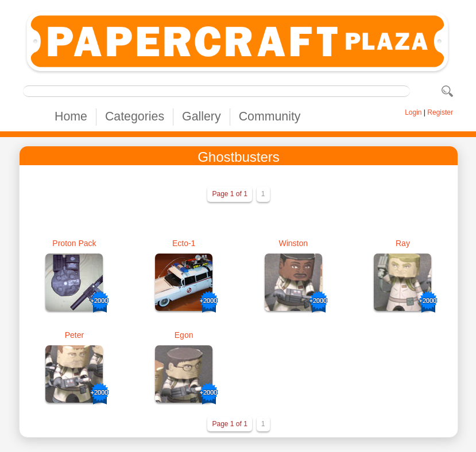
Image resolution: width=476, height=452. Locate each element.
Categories (135, 116)
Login (413, 112)
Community (270, 116)
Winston (294, 243)
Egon (184, 335)
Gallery (202, 116)
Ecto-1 (184, 243)
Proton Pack (74, 243)
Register (440, 112)
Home (71, 116)
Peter (74, 335)
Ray (403, 243)
